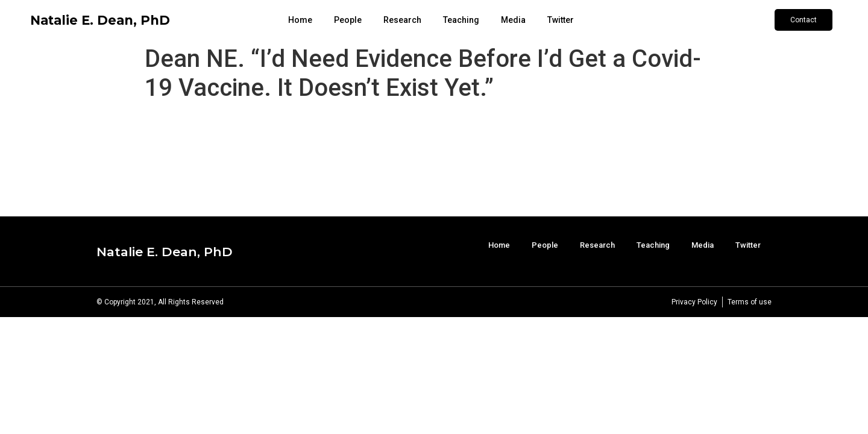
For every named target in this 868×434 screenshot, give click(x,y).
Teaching (461, 20)
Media (513, 20)
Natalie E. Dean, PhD (100, 20)
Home (300, 20)
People (348, 20)
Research (402, 20)
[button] (804, 20)
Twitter (561, 20)
